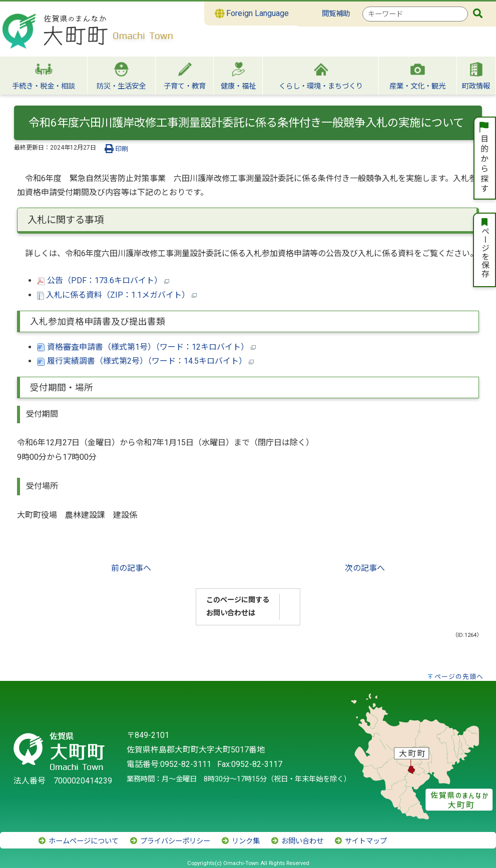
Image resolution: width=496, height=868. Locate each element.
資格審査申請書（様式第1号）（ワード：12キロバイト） (146, 347)
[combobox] (415, 14)
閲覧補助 (336, 14)
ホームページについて (78, 841)
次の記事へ (365, 568)
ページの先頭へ (459, 677)
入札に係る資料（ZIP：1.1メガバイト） (117, 295)
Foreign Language (252, 14)
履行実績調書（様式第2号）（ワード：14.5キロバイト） (145, 361)
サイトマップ (360, 841)
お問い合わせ (297, 841)
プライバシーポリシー (170, 841)
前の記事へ (131, 568)
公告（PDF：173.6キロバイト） (103, 280)
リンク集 (240, 841)
